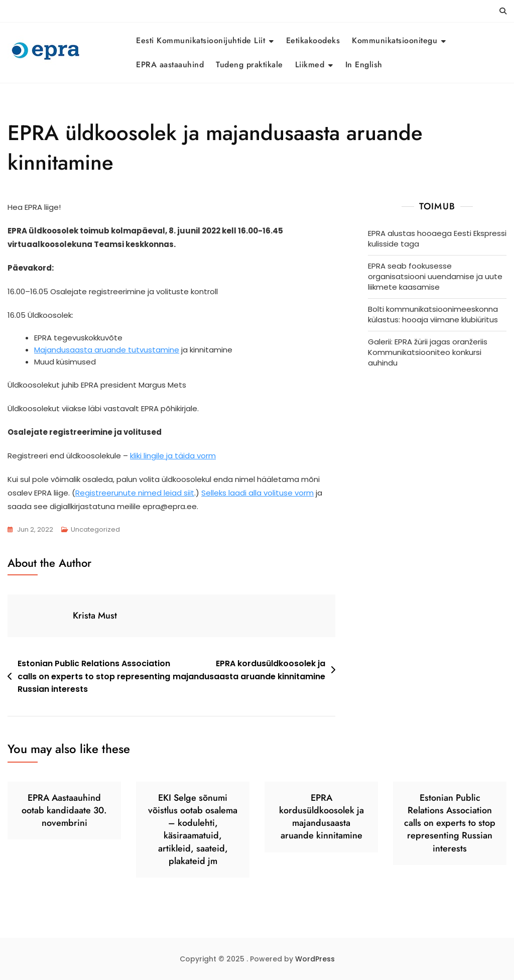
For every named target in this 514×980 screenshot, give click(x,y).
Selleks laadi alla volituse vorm (258, 493)
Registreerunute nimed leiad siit (135, 493)
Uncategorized (95, 529)
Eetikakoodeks (313, 40)
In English (364, 65)
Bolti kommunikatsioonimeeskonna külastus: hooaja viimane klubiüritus (433, 314)
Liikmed (310, 65)
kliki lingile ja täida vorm (173, 456)
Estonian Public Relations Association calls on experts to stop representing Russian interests (94, 676)
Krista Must (95, 616)
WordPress (315, 959)
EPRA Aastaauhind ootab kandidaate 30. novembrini (64, 810)
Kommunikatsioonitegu (395, 40)
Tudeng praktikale (249, 65)
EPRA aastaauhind (170, 65)
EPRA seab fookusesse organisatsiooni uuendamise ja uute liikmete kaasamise (435, 276)
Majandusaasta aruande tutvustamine (107, 350)
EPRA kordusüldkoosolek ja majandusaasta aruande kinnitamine (249, 670)
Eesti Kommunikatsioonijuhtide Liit (201, 40)
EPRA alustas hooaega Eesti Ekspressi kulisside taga (437, 238)
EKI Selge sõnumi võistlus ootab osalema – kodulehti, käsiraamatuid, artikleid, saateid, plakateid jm (193, 829)
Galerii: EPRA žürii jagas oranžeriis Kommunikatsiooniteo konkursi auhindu (428, 352)
